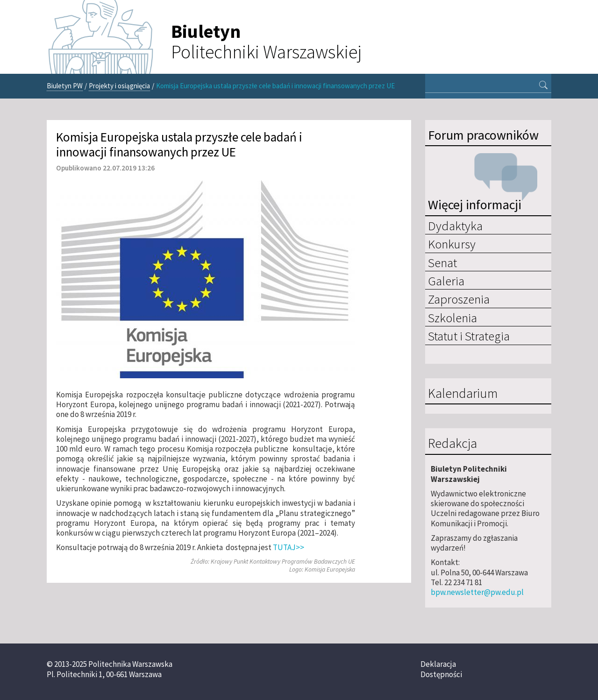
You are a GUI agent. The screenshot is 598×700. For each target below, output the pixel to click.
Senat (442, 262)
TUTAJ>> (288, 547)
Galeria (446, 281)
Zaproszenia (459, 299)
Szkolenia (452, 318)
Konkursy (452, 244)
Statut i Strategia (469, 336)
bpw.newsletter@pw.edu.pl (477, 592)
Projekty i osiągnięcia (119, 86)
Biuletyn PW (65, 86)
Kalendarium (463, 394)
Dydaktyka (455, 226)
